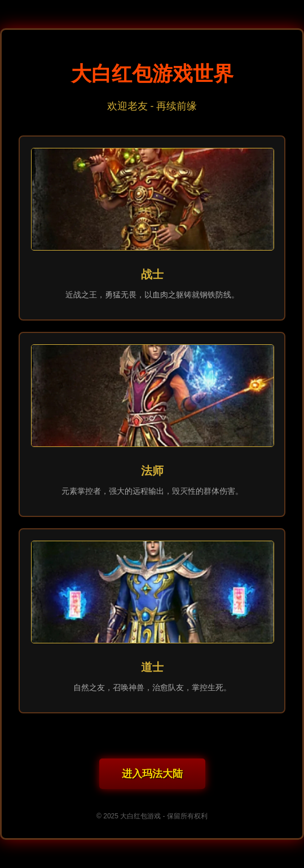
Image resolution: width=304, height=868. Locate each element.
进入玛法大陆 (152, 774)
